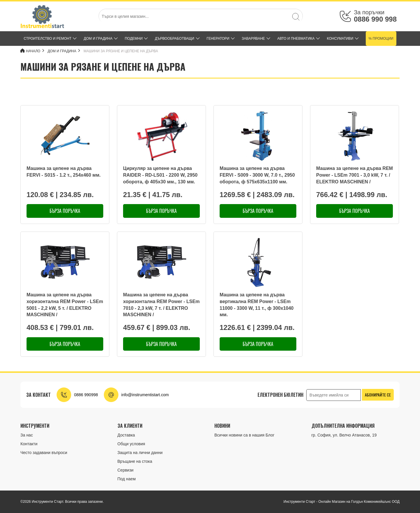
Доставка (126, 435)
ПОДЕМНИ (134, 39)
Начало (30, 51)
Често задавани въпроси (44, 453)
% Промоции (381, 39)
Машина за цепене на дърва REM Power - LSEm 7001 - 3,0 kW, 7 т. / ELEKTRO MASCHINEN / (355, 175)
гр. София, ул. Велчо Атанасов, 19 (344, 435)
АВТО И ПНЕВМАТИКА (296, 39)
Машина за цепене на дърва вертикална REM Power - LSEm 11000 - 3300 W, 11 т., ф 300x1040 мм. (257, 305)
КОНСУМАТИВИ (340, 39)
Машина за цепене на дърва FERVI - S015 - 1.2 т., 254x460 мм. (64, 172)
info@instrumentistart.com (145, 395)
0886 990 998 (375, 19)
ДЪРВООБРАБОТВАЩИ (175, 39)
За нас (27, 435)
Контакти (29, 444)
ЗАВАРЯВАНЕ (253, 39)
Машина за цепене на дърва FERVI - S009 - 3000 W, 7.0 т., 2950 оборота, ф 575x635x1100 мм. (257, 175)
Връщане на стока (135, 461)
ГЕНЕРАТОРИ (218, 39)
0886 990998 (86, 395)
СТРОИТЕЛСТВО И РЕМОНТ (48, 39)
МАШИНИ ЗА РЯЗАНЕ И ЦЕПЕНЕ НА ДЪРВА (121, 51)
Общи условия (131, 444)
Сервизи (126, 470)
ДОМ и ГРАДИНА (98, 39)
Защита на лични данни (140, 453)
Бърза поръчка (65, 211)
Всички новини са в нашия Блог (244, 435)
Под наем (127, 479)
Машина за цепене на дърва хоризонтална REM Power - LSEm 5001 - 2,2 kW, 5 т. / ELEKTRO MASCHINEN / (65, 305)
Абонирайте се (378, 395)
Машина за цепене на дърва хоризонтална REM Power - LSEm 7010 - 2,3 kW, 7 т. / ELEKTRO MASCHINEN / (161, 305)
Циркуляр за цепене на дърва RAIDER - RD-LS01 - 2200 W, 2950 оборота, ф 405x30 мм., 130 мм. (160, 175)
